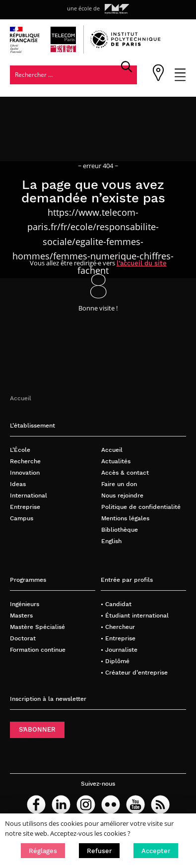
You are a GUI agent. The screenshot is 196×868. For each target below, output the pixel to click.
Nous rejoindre (122, 495)
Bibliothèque (120, 529)
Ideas (18, 484)
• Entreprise (118, 638)
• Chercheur (118, 627)
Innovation (25, 472)
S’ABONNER (37, 729)
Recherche (25, 461)
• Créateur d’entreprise (134, 672)
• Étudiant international (135, 615)
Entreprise (25, 507)
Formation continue (38, 650)
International (29, 495)
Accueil (21, 398)
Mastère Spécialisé (37, 627)
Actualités (116, 461)
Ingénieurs (25, 604)
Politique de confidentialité (141, 507)
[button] (43, 851)
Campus (22, 518)
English (111, 541)
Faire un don (119, 484)
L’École (20, 450)
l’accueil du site (142, 263)
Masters (21, 615)
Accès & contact (125, 472)
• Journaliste (119, 650)
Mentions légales (125, 518)
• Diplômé (115, 661)
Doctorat (23, 638)
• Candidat (116, 604)
